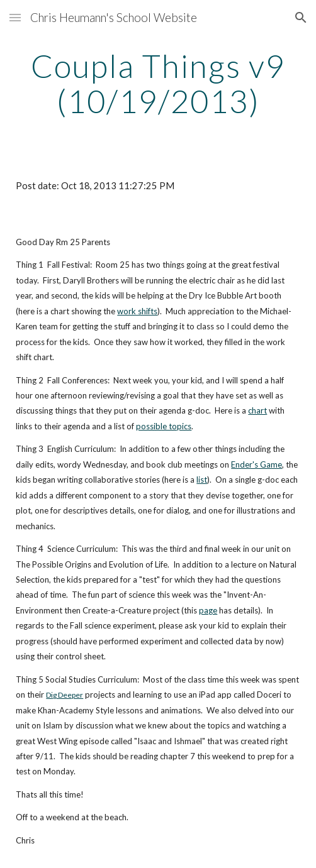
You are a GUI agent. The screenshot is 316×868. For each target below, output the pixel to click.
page (208, 610)
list (202, 480)
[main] (158, 83)
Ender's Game (257, 464)
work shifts (137, 311)
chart (257, 410)
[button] (15, 17)
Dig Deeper (65, 695)
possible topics (164, 426)
